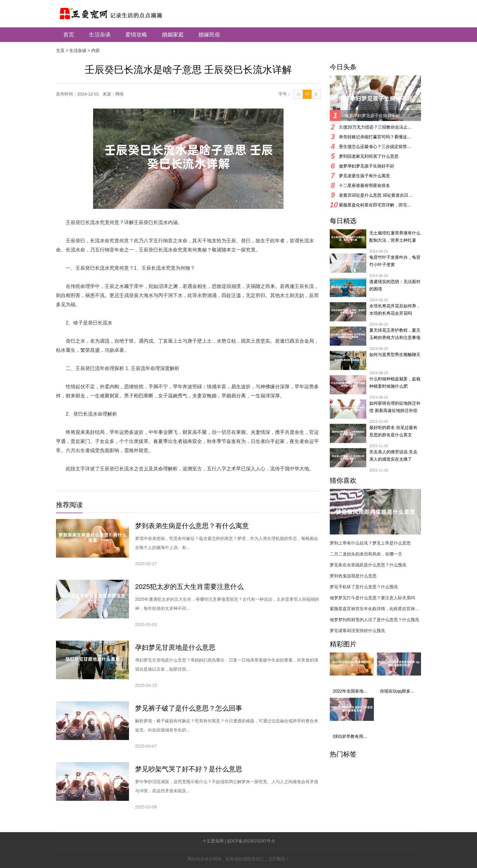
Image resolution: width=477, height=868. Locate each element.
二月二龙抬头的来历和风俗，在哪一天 (366, 554)
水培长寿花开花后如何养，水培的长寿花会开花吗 (395, 310)
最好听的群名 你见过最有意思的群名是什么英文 (393, 431)
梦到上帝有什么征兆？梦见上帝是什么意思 (370, 543)
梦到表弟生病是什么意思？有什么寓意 (192, 526)
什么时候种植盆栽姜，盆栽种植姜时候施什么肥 (395, 382)
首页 (69, 35)
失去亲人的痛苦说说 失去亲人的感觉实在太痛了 (393, 455)
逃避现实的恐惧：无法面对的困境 (395, 285)
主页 (60, 50)
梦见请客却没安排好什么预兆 (357, 631)
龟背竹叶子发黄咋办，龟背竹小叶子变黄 (395, 261)
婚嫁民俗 (209, 35)
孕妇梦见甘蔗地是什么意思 (175, 647)
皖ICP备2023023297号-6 (251, 841)
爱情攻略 (136, 35)
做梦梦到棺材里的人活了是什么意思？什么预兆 (374, 620)
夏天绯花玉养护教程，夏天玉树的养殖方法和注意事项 (395, 334)
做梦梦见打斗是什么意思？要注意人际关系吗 (372, 598)
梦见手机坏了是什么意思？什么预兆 (364, 587)
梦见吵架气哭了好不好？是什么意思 (189, 769)
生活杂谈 (100, 35)
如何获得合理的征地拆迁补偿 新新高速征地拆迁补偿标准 (395, 407)
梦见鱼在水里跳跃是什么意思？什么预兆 (368, 565)
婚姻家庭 (173, 35)
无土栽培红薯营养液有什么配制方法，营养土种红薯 (395, 237)
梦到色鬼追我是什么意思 (353, 576)
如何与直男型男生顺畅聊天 (395, 354)
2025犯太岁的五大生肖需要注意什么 (189, 587)
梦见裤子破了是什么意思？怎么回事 (189, 708)
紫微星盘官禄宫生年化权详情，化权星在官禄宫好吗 (375, 609)
